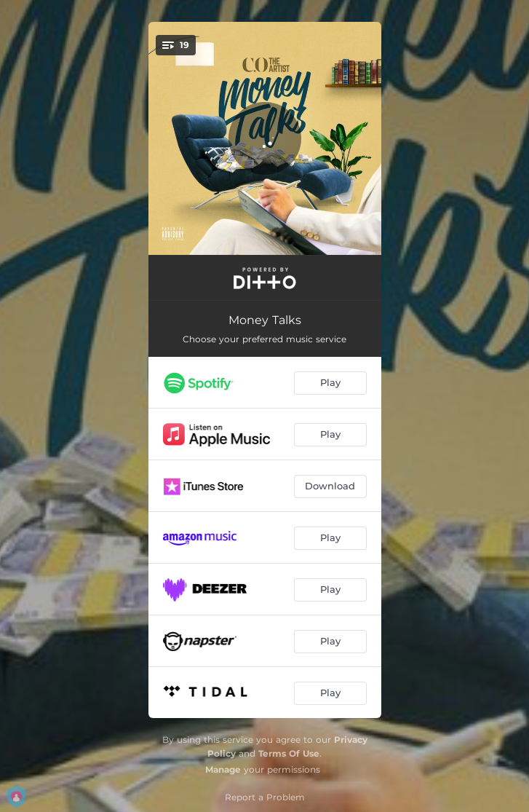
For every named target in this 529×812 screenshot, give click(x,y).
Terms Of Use (289, 753)
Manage (223, 769)
